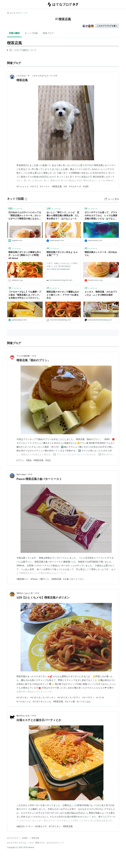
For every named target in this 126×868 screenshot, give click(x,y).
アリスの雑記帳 (23, 356)
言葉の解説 (14, 33)
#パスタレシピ (24, 702)
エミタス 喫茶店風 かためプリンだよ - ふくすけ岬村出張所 (101, 293)
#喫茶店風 (57, 186)
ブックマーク (15, 209)
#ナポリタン (23, 697)
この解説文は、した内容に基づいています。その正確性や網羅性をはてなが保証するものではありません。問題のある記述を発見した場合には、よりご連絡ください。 (22, 51)
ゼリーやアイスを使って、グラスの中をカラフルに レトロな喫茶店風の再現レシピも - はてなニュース (101, 216)
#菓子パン (45, 579)
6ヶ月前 (54, 76)
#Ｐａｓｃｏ (23, 186)
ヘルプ (31, 843)
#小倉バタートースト (74, 579)
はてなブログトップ (55, 843)
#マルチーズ (75, 186)
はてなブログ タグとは (17, 843)
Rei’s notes (21, 474)
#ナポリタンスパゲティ (69, 697)
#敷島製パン (23, 579)
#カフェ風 (70, 702)
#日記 (48, 460)
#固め (29, 460)
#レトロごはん (84, 702)
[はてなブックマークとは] (26, 199)
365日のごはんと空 (25, 593)
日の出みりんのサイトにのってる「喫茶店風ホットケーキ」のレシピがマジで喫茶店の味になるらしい (25, 216)
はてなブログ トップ (17, 13)
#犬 (65, 186)
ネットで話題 (31, 33)
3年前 (30, 474)
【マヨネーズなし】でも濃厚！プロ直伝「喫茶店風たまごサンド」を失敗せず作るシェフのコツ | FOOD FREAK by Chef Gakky (25, 295)
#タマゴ (34, 186)
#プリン (20, 460)
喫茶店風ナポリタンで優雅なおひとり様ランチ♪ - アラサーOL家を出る (63, 295)
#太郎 (86, 186)
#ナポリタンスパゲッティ (43, 697)
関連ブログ (48, 33)
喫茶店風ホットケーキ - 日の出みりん (101, 254)
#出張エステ (41, 826)
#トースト (45, 186)
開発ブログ (40, 843)
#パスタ (100, 697)
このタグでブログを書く (107, 26)
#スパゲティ (88, 697)
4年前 (34, 716)
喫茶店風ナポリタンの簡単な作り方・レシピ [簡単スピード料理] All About (25, 255)
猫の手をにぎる (23, 716)
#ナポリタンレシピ (42, 702)
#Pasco (34, 579)
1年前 (34, 356)
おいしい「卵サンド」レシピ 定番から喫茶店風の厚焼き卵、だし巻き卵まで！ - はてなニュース (63, 215)
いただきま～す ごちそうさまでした (33, 76)
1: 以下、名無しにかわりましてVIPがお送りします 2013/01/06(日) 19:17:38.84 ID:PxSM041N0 (62, 266)
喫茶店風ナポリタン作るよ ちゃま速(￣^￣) (62, 254)
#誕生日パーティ (25, 826)
